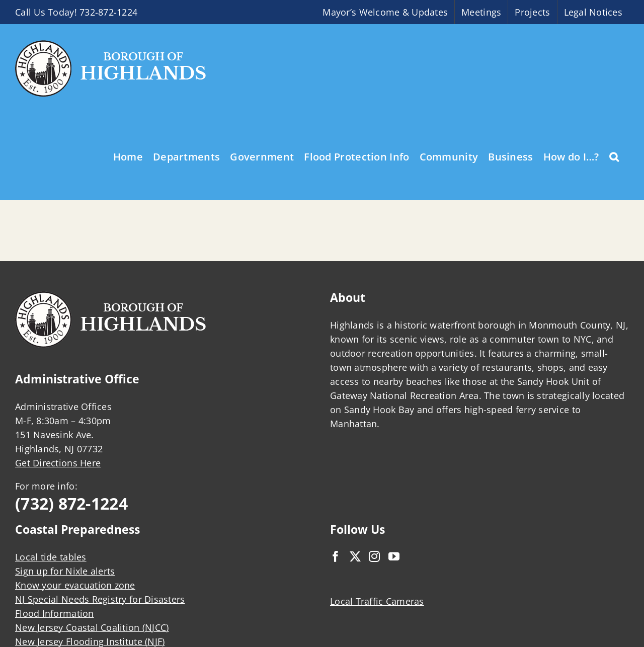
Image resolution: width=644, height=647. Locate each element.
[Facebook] (336, 556)
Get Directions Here (58, 463)
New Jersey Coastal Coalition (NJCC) (92, 627)
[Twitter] (355, 556)
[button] (614, 156)
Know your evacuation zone (75, 585)
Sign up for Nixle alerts (65, 571)
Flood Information (55, 613)
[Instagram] (374, 556)
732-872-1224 (108, 12)
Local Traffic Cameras (377, 601)
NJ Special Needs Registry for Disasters (100, 599)
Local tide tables (51, 557)
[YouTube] (394, 556)
